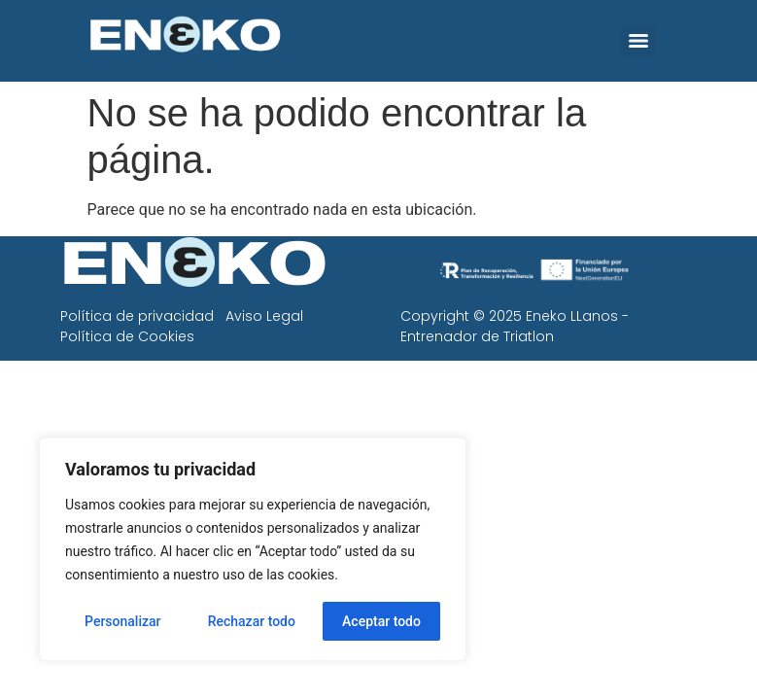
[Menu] (638, 41)
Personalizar (122, 621)
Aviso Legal (264, 316)
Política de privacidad (137, 316)
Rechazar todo (252, 621)
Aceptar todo (381, 621)
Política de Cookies (127, 336)
